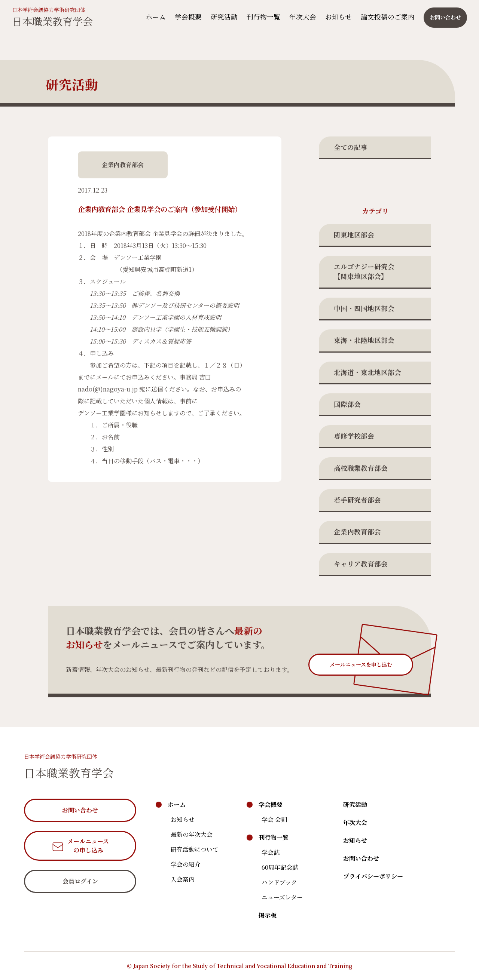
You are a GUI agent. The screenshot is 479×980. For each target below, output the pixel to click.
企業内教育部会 (357, 532)
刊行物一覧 (259, 17)
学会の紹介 (186, 864)
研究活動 (220, 17)
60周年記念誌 (280, 867)
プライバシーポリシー (373, 876)
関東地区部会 (354, 235)
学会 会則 (274, 819)
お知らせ (334, 17)
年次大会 (298, 17)
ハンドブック (279, 882)
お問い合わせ (361, 858)
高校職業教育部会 (361, 468)
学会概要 (184, 17)
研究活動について (195, 849)
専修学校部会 (354, 436)
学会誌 (271, 852)
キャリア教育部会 (361, 564)
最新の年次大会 (192, 834)
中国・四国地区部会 (364, 308)
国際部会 (347, 404)
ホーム (151, 17)
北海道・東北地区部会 (367, 372)
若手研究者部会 (357, 500)
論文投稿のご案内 (383, 17)
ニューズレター (282, 897)
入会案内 (183, 879)
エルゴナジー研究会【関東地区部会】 (364, 271)
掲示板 (268, 915)
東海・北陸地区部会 (364, 340)
